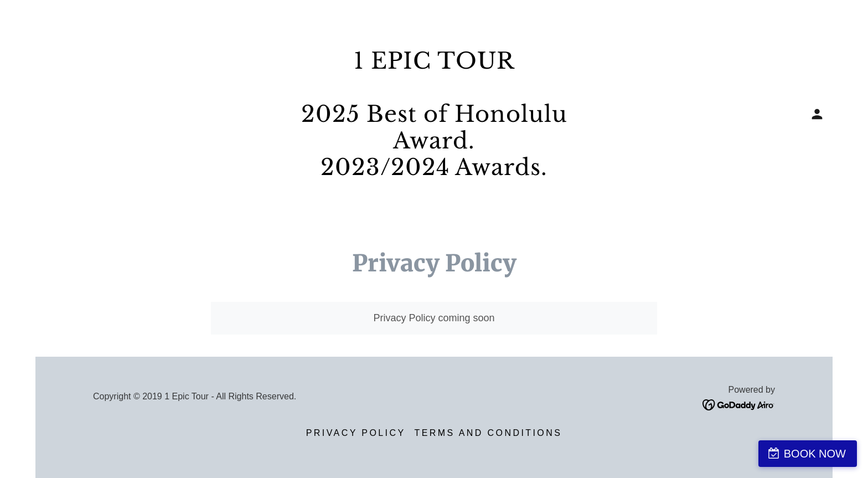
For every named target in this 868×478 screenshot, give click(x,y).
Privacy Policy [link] (356, 433)
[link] (434, 172)
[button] (817, 114)
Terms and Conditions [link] (489, 433)
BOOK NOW (815, 454)
